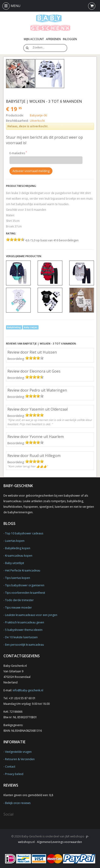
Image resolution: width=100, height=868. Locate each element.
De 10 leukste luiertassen (21, 637)
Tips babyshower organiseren (25, 585)
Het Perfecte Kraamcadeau (23, 570)
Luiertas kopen (15, 541)
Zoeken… (39, 47)
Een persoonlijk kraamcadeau (24, 645)
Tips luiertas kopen (18, 578)
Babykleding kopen (18, 548)
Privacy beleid (14, 774)
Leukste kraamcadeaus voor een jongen (31, 615)
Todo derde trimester (19, 600)
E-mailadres (17, 153)
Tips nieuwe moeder (18, 608)
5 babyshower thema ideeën (24, 630)
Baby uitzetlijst (15, 563)
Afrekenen (53, 39)
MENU (11, 6)
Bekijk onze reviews (18, 803)
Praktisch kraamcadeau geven (25, 622)
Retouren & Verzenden (20, 759)
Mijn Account (34, 39)
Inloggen (70, 39)
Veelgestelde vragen (18, 752)
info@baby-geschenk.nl (28, 690)
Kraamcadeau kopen (19, 556)
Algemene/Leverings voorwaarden (59, 842)
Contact (10, 767)
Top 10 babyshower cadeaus (24, 533)
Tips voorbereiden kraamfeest (25, 593)
